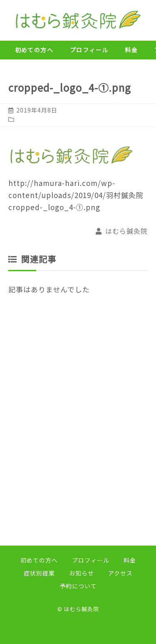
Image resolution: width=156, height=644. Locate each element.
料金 (131, 50)
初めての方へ (34, 50)
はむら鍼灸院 (126, 231)
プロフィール (89, 50)
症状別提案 (39, 573)
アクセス (120, 573)
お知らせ (82, 573)
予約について (78, 586)
